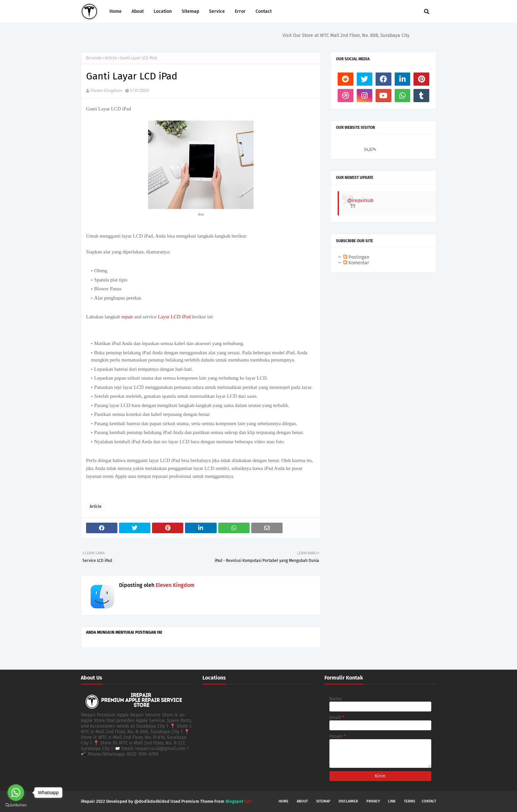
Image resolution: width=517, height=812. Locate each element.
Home (284, 801)
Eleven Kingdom (106, 90)
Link (392, 801)
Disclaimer (348, 801)
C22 (247, 801)
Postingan (356, 257)
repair (128, 317)
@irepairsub (360, 201)
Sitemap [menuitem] (190, 11)
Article (111, 58)
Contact (429, 801)
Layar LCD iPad (174, 317)
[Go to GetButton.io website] (16, 805)
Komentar (356, 263)
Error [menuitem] (240, 11)
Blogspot (234, 801)
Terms (410, 801)
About (302, 801)
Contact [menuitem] (264, 11)
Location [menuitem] (163, 11)
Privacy (373, 801)
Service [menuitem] (217, 11)
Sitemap (323, 801)
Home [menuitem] (116, 11)
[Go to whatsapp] (16, 793)
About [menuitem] (138, 11)
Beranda (94, 58)
